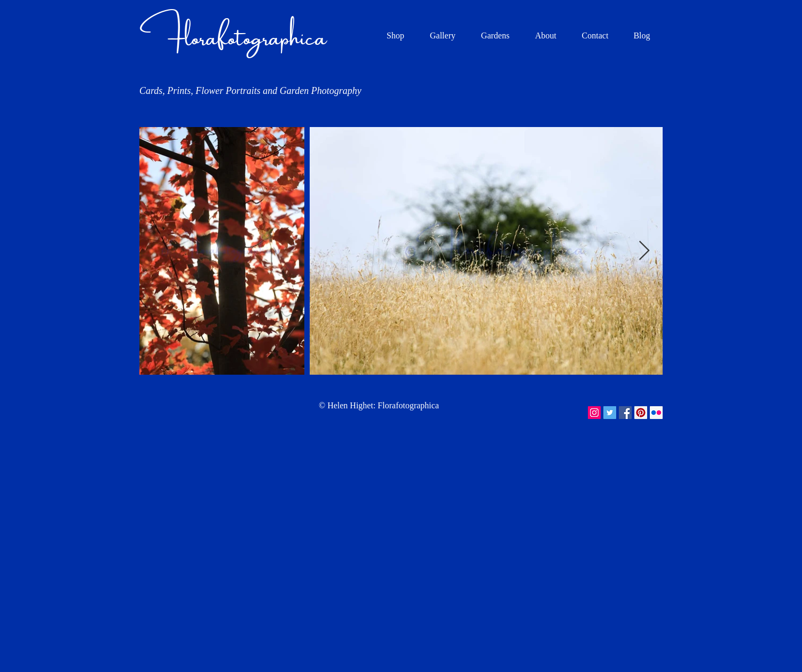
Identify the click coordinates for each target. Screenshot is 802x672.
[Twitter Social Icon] (610, 413)
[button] (443, 35)
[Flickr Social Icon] (656, 413)
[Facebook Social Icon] (625, 413)
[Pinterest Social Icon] (641, 413)
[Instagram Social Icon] (594, 413)
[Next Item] (644, 251)
